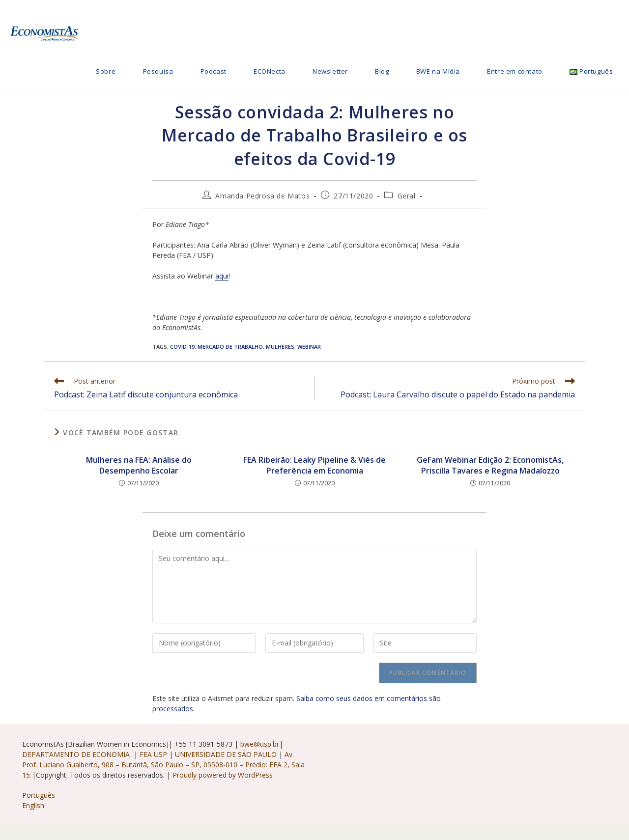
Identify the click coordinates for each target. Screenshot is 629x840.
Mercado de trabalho (230, 347)
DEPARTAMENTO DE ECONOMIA (78, 754)
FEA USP (154, 754)
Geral (407, 196)
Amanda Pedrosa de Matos (262, 196)
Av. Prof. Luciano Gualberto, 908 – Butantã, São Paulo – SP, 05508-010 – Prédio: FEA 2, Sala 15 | (163, 765)
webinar (309, 347)
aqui (222, 276)
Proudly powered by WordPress (223, 775)
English (33, 805)
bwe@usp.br (260, 744)
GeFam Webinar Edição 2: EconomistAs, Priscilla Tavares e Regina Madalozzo (490, 465)
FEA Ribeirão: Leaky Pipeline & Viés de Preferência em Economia (314, 465)
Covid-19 (182, 347)
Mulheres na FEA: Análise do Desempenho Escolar (139, 465)
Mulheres (280, 347)
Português (39, 795)
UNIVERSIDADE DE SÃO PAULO (227, 754)
